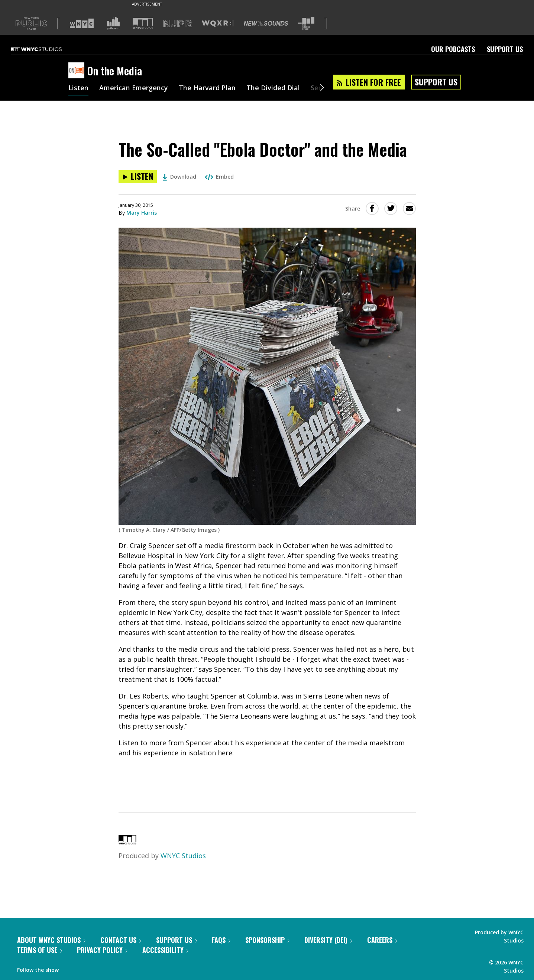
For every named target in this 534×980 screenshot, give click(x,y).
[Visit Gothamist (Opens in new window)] (113, 23)
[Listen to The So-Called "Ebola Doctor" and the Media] (138, 177)
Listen (78, 88)
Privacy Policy (102, 950)
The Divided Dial (274, 88)
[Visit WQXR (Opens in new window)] (218, 24)
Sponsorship (267, 940)
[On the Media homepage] (78, 71)
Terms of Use (40, 950)
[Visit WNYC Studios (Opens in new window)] (143, 23)
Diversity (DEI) (328, 940)
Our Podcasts (453, 49)
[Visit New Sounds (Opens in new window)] (266, 23)
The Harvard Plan (208, 88)
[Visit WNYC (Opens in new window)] (82, 23)
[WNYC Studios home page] (46, 49)
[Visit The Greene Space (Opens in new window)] (306, 24)
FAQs (221, 940)
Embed (219, 177)
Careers (382, 940)
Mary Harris (142, 213)
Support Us (505, 49)
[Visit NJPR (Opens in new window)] (177, 24)
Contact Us (121, 940)
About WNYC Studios (51, 940)
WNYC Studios (183, 856)
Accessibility (165, 950)
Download (179, 177)
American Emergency (134, 88)
